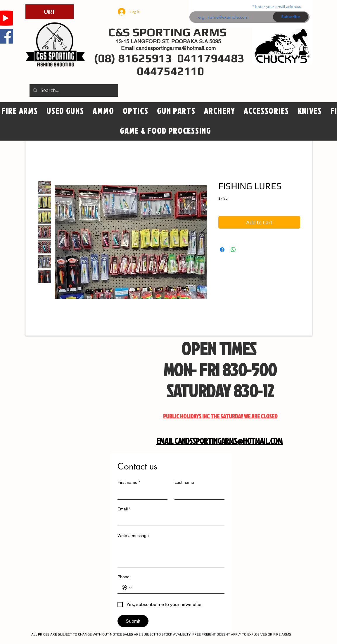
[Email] (169, 520)
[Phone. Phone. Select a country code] (127, 588)
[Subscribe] (291, 17)
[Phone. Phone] (177, 588)
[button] (135, 111)
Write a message (133, 536)
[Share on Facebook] (222, 250)
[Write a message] (171, 554)
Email (124, 509)
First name (129, 482)
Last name (184, 482)
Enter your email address (278, 6)
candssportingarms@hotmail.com (176, 48)
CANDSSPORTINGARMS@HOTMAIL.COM (229, 441)
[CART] (50, 12)
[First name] (141, 493)
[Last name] (198, 493)
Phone (123, 577)
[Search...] (73, 90)
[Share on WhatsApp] (233, 250)
